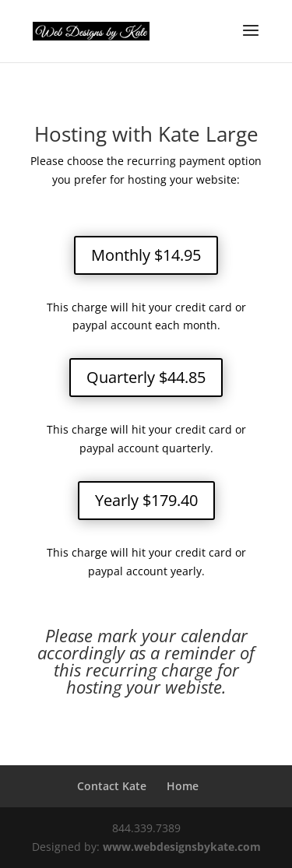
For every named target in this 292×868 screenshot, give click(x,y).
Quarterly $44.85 (146, 377)
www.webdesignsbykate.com (182, 847)
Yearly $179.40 (146, 500)
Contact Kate (112, 786)
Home (183, 786)
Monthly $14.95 (146, 255)
